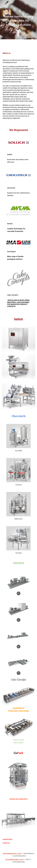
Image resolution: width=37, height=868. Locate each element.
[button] (2, 3)
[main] (19, 20)
